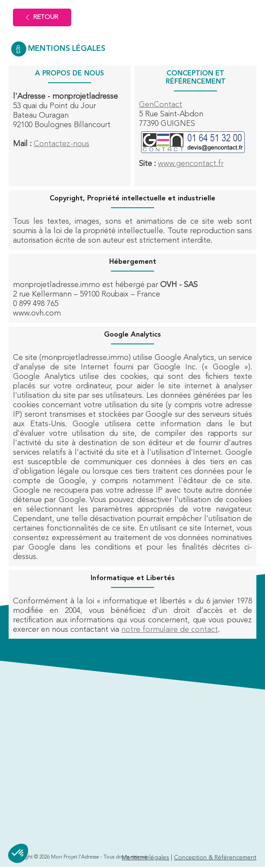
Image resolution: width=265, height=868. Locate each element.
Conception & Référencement (215, 858)
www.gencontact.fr (191, 164)
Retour (42, 17)
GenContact (161, 105)
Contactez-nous (62, 144)
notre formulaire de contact (170, 630)
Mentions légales (145, 858)
